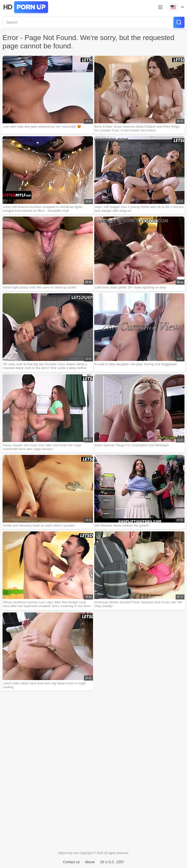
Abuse (90, 862)
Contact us (71, 862)
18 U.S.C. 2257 (112, 862)
